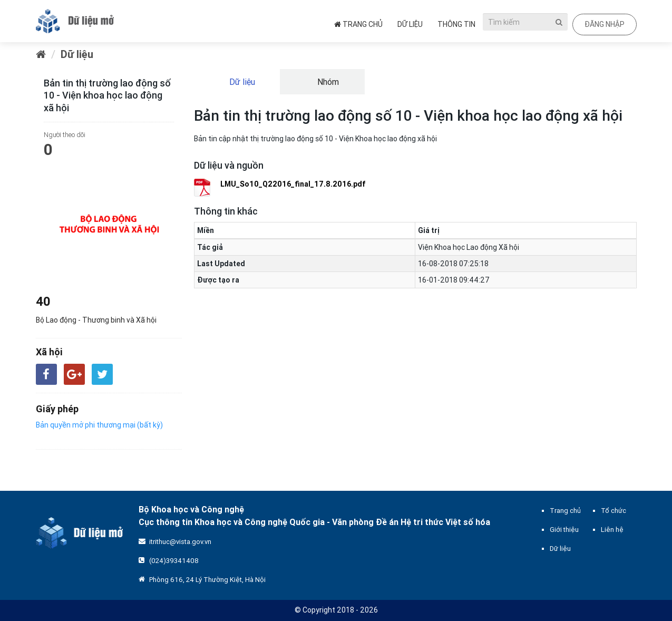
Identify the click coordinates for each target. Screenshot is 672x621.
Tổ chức (613, 511)
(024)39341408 (174, 561)
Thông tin (456, 24)
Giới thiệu (564, 530)
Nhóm (327, 82)
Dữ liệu (410, 24)
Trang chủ (358, 24)
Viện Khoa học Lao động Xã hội (469, 247)
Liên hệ (612, 530)
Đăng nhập (605, 24)
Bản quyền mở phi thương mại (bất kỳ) (99, 425)
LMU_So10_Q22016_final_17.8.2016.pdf (293, 184)
